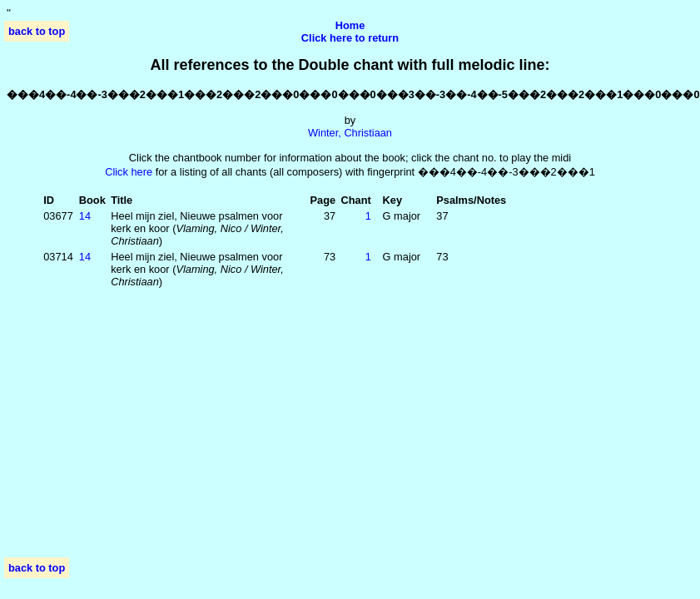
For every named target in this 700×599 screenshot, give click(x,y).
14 (85, 216)
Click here (129, 172)
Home (350, 25)
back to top (37, 31)
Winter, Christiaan (350, 133)
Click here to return (350, 38)
